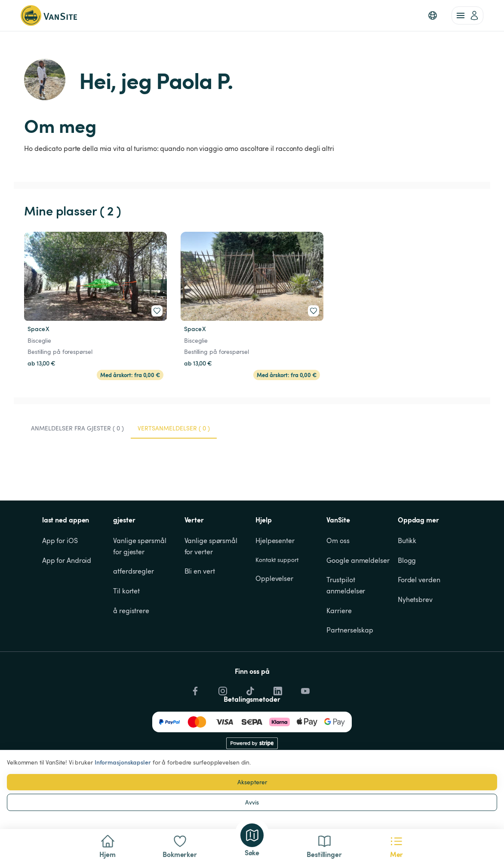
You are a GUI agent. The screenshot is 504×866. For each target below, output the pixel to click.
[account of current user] (467, 15)
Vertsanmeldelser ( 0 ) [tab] (174, 428)
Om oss (338, 540)
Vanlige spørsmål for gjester (140, 546)
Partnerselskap (350, 630)
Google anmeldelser (358, 560)
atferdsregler (134, 571)
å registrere (131, 611)
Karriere (339, 611)
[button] (433, 15)
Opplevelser (274, 578)
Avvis (252, 802)
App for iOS (60, 540)
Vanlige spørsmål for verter (212, 546)
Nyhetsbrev (415, 599)
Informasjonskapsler (123, 762)
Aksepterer (252, 782)
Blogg (407, 560)
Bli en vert (200, 571)
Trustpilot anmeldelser (346, 585)
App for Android (67, 560)
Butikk (407, 540)
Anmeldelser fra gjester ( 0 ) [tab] (77, 428)
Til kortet (126, 591)
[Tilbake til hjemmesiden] (49, 15)
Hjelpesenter (275, 540)
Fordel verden (419, 580)
